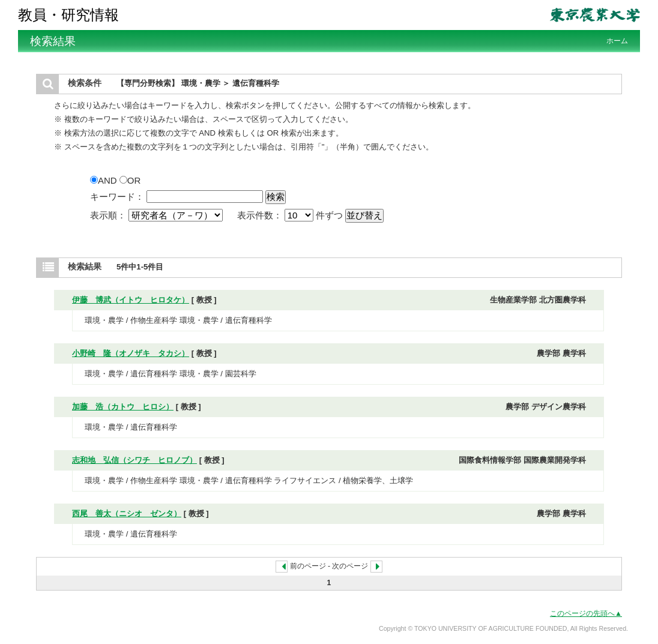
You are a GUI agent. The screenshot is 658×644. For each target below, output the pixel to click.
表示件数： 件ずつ (291, 215)
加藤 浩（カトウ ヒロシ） (123, 407)
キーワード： (117, 197)
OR (130, 180)
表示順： (158, 215)
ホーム (617, 41)
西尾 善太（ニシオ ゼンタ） (127, 513)
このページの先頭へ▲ (586, 613)
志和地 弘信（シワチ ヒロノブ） (134, 460)
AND (105, 180)
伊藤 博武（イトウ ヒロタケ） (131, 300)
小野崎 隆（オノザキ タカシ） (131, 353)
